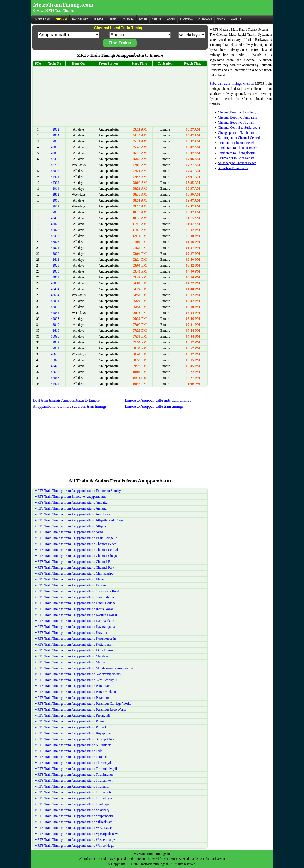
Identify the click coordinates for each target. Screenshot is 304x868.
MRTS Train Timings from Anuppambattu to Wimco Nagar (75, 846)
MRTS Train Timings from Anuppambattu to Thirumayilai (74, 763)
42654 (55, 295)
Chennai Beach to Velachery (237, 112)
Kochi (171, 19)
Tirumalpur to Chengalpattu (237, 158)
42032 (55, 283)
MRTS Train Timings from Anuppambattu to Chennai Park (74, 568)
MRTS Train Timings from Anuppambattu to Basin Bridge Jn (76, 538)
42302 (55, 183)
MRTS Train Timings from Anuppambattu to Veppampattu (74, 816)
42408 (55, 236)
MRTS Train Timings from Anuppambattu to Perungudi (72, 715)
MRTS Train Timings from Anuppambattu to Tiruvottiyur (73, 798)
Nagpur (236, 19)
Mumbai (99, 19)
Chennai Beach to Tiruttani (236, 122)
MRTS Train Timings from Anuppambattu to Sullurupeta (73, 745)
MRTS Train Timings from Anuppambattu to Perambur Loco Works (81, 709)
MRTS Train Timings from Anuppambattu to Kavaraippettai (75, 627)
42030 (55, 271)
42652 (55, 206)
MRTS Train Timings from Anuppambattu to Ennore (70, 585)
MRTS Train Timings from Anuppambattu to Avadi (69, 532)
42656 (55, 354)
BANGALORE (80, 19)
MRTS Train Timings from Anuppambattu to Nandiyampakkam (78, 674)
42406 (55, 218)
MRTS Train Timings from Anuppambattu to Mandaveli (73, 656)
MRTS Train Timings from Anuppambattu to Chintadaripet (75, 573)
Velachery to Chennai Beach (237, 163)
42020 (55, 224)
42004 (55, 135)
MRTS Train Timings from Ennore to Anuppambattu (70, 497)
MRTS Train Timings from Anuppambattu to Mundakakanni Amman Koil (85, 668)
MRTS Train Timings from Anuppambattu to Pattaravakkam (75, 692)
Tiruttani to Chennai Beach (236, 143)
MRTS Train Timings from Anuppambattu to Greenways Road (77, 591)
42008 (55, 147)
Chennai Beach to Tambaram (238, 117)
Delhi (143, 19)
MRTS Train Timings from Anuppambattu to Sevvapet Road (75, 739)
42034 (55, 301)
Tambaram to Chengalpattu (236, 153)
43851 (55, 277)
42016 (55, 200)
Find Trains (120, 43)
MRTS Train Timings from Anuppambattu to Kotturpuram (74, 644)
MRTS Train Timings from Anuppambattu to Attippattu (72, 526)
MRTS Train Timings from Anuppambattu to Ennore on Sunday (78, 491)
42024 (55, 248)
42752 (55, 165)
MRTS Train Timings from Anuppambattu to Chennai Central (76, 550)
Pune (113, 19)
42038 (55, 319)
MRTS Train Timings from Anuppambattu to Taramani (72, 757)
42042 (55, 342)
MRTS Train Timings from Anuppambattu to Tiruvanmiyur (75, 792)
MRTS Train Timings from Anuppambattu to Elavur (70, 579)
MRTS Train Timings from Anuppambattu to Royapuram (73, 733)
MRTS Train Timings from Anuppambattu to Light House (74, 650)
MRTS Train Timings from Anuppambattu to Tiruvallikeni (74, 780)
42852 (55, 194)
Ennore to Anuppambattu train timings (154, 406)
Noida (221, 19)
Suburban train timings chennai (232, 84)
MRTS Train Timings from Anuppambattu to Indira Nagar (74, 609)
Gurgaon (205, 19)
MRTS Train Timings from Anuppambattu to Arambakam (74, 514)
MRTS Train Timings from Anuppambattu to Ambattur (72, 502)
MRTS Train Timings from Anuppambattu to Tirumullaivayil (76, 769)
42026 (55, 254)
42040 (55, 325)
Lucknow (187, 19)
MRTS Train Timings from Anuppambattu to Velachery (72, 810)
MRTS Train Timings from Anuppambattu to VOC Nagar (73, 828)
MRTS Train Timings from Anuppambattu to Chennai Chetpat (77, 556)
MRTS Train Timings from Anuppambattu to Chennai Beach (76, 544)
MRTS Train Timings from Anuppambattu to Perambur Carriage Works (83, 704)
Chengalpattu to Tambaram (236, 133)
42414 (55, 289)
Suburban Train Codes (233, 168)
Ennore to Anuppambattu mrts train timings (158, 400)
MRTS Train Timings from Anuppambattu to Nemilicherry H (76, 680)
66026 (55, 242)
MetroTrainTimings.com (63, 5)
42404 (55, 177)
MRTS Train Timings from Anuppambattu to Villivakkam (74, 822)
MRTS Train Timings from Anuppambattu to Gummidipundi (76, 597)
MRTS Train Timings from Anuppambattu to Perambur (72, 698)
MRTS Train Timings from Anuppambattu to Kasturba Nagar (76, 615)
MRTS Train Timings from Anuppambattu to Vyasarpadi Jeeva (77, 834)
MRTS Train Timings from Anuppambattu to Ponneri (71, 721)
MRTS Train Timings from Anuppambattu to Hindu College (75, 603)
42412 (55, 260)
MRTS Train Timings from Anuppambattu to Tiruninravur (74, 775)
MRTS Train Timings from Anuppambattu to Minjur (70, 662)
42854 (55, 313)
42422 (55, 384)
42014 (55, 189)
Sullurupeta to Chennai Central (239, 138)
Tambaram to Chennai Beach (238, 148)
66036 (55, 336)
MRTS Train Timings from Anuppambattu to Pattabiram (73, 686)
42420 (55, 366)
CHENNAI (61, 19)
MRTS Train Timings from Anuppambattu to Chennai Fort (74, 562)
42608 (55, 372)
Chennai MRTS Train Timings (54, 10)
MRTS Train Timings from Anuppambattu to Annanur (71, 508)
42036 (55, 307)
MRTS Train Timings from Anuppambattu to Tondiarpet (73, 804)
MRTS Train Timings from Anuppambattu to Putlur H (71, 727)
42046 (55, 378)
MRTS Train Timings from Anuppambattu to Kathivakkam (74, 621)
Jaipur (157, 19)
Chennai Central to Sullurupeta (239, 127)
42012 (55, 171)
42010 (55, 153)
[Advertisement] (120, 97)
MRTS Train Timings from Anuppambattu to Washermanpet (75, 840)
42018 (55, 212)
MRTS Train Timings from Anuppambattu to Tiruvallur (72, 786)
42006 (55, 141)
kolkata (128, 19)
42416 (55, 330)
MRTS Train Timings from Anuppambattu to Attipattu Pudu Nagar (80, 520)
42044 (55, 348)
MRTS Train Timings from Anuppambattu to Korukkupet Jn (75, 638)
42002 (55, 129)
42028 (55, 265)
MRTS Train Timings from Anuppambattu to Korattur (71, 633)
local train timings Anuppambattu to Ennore (66, 400)
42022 (55, 230)
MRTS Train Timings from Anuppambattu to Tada (69, 751)
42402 (55, 159)
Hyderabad (42, 19)
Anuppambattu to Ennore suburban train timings (70, 406)
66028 (55, 360)
